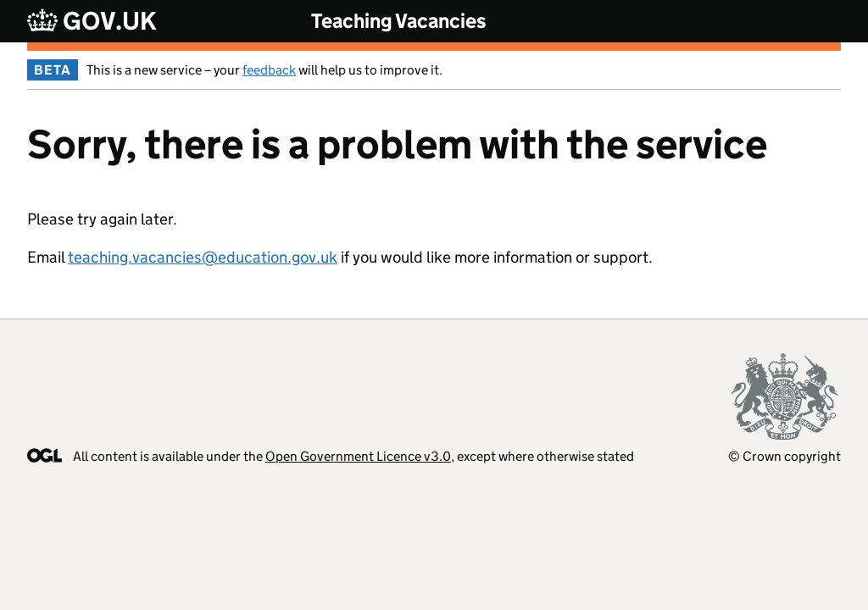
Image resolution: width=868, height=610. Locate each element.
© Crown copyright (785, 456)
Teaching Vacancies (399, 21)
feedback (269, 70)
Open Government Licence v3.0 (358, 456)
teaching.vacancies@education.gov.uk (203, 257)
